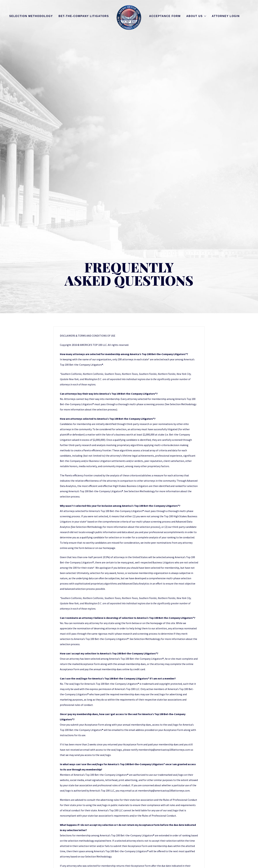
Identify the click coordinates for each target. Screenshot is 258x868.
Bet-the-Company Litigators (84, 16)
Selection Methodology (31, 16)
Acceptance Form (165, 16)
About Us (194, 16)
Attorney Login (226, 16)
